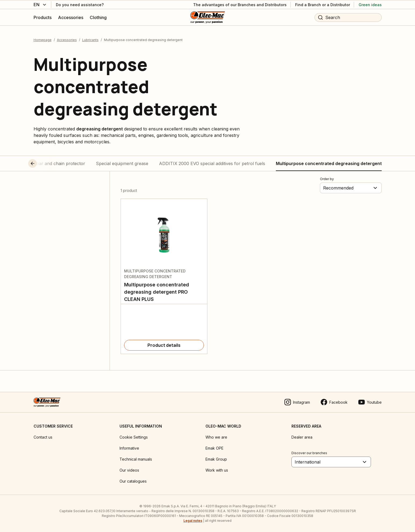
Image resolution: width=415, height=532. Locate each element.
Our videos (129, 470)
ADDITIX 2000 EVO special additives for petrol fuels (212, 163)
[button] (42, 163)
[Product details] (164, 345)
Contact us (43, 437)
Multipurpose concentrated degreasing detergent (329, 163)
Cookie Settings (134, 437)
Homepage (43, 40)
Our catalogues (133, 481)
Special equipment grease (122, 163)
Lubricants (90, 40)
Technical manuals (136, 459)
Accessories (67, 40)
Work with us (217, 470)
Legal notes (193, 521)
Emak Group (216, 459)
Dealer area (302, 437)
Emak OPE (214, 448)
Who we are (216, 437)
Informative (129, 448)
